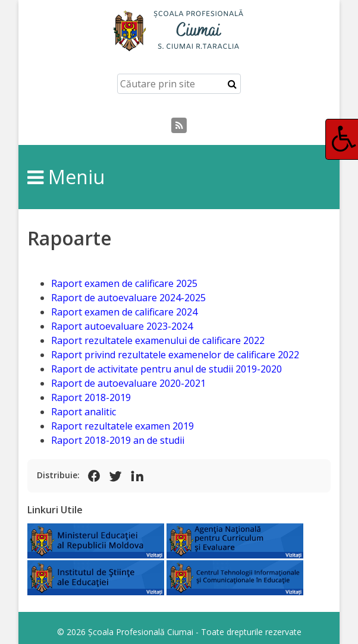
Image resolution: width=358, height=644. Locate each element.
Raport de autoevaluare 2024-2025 (128, 298)
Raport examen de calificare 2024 (124, 312)
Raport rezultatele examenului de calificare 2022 (158, 340)
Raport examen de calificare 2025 (124, 283)
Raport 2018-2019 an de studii (118, 440)
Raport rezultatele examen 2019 (123, 426)
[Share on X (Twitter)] (115, 476)
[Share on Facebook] (94, 476)
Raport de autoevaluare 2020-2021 (128, 383)
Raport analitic (84, 412)
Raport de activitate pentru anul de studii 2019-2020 (167, 369)
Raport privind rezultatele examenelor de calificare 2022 (175, 355)
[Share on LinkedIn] (137, 476)
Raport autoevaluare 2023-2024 (122, 326)
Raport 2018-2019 (91, 397)
